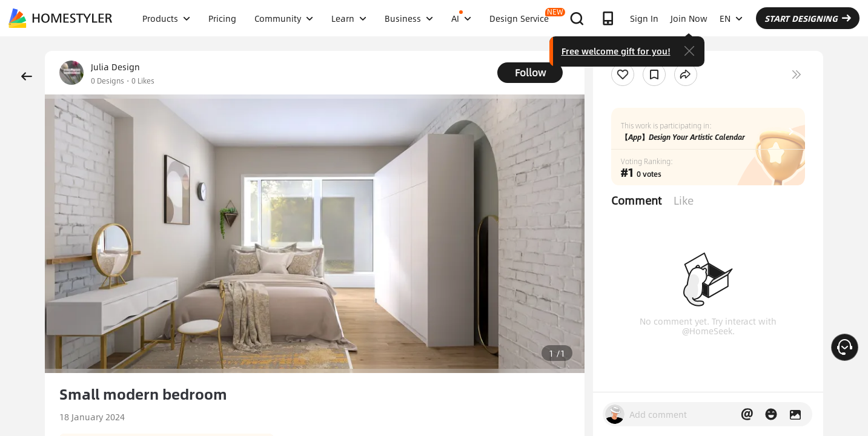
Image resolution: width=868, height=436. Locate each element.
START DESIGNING (808, 18)
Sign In (644, 18)
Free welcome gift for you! (616, 51)
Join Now (689, 18)
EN (731, 18)
